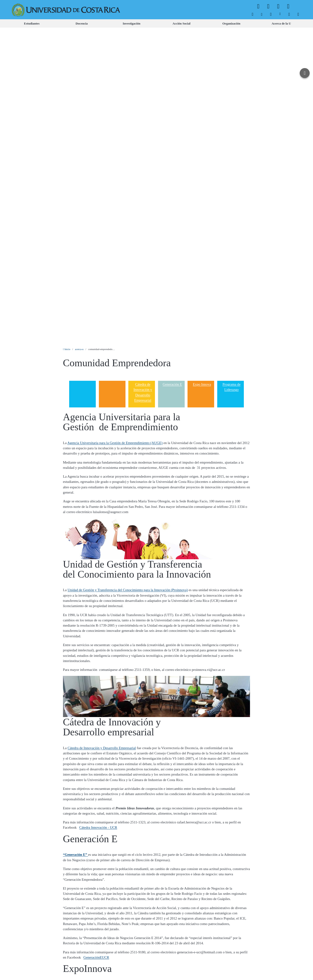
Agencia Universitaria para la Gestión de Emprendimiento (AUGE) (115, 129)
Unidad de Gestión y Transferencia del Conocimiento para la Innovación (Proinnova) (128, 277)
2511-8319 (181, 849)
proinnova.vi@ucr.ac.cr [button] (208, 356)
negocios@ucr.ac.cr (191, 707)
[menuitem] (253, 14)
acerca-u (79, 36)
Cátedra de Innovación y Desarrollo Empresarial (143, 79)
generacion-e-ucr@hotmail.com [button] (200, 639)
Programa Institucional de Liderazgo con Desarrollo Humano (110, 780)
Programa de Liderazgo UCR (111, 849)
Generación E (172, 71)
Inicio (67, 36)
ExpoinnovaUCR (75, 712)
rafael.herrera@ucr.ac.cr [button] (194, 509)
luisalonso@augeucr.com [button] (111, 198)
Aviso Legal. (97, 971)
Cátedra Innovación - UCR (98, 514)
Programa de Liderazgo (231, 74)
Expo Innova (202, 71)
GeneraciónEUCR (96, 644)
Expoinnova (72, 671)
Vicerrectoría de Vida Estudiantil (148, 830)
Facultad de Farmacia (214, 844)
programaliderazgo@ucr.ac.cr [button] (227, 849)
